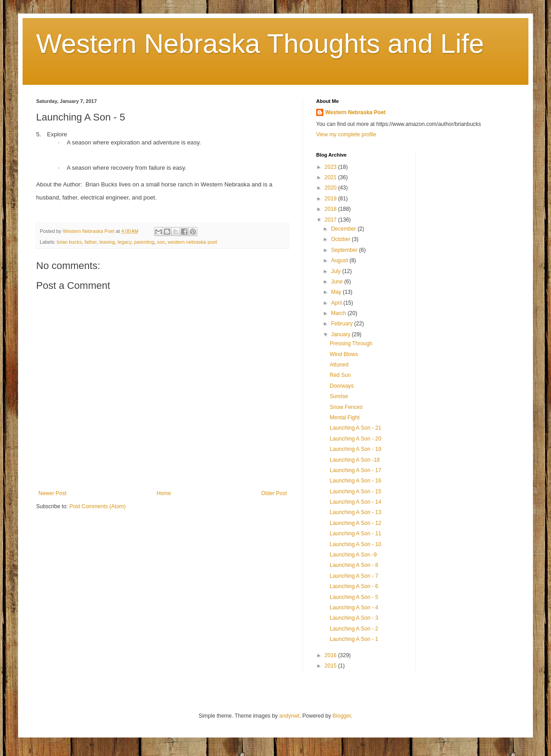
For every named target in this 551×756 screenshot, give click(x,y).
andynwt (289, 716)
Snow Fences (346, 407)
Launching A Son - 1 (354, 639)
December (344, 229)
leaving (107, 242)
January (341, 334)
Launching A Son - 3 (354, 618)
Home (164, 493)
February (343, 324)
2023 (332, 167)
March (339, 313)
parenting (144, 242)
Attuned (339, 365)
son (161, 242)
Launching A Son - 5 (354, 597)
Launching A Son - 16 (355, 481)
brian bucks (69, 242)
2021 (332, 177)
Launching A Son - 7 (354, 576)
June (338, 282)
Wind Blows (344, 354)
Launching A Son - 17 (355, 470)
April (337, 303)
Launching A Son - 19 (355, 449)
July (337, 271)
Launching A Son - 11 (355, 533)
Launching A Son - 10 (355, 544)
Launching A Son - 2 (354, 629)
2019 (332, 199)
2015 (332, 666)
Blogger (342, 716)
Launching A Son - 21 (355, 428)
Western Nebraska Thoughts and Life (260, 44)
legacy (124, 242)
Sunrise (339, 396)
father (91, 242)
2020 (332, 188)
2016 (332, 655)
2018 (332, 209)
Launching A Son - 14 (355, 502)
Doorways (342, 386)
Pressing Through (351, 343)
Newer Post (52, 493)
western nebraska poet (192, 242)
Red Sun (340, 375)
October (341, 239)
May (337, 292)
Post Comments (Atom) (97, 506)
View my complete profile (346, 135)
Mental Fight (345, 417)
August (340, 260)
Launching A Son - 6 (354, 586)
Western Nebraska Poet (355, 112)
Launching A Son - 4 (354, 608)
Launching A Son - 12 (355, 523)
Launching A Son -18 (355, 460)
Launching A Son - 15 (355, 492)
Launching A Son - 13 (355, 512)
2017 (332, 220)
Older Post (274, 493)
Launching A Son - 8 (354, 565)
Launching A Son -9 (353, 555)
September (345, 250)
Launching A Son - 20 (355, 439)
